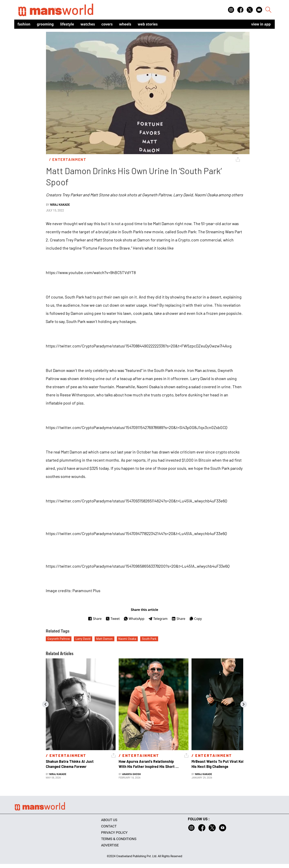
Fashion (24, 24)
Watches (88, 24)
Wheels (125, 24)
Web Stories (148, 24)
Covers (107, 24)
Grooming (45, 24)
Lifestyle (67, 24)
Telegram (158, 619)
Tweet (113, 619)
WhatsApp (134, 619)
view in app (261, 24)
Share (95, 619)
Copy (195, 619)
